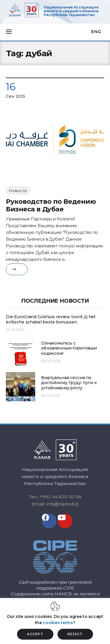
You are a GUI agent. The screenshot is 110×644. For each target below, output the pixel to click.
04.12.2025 (15, 329)
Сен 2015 (16, 96)
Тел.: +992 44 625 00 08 (55, 497)
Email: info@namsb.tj (55, 504)
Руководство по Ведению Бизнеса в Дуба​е (51, 205)
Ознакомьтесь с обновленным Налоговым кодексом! (69, 348)
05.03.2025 (51, 361)
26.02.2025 (51, 395)
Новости (18, 191)
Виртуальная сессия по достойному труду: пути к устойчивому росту (69, 383)
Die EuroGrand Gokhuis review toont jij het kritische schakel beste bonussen (51, 320)
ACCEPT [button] (35, 634)
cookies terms (58, 623)
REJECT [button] (75, 634)
